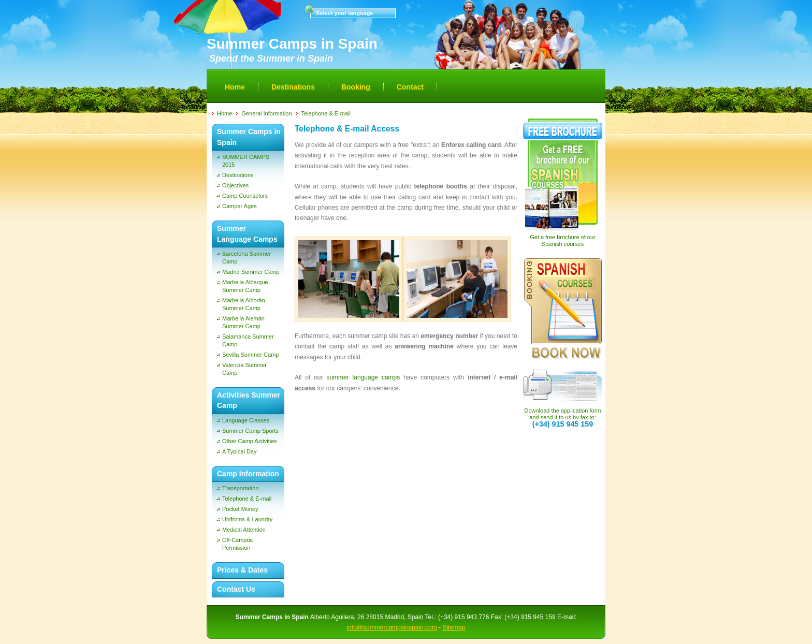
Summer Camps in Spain (292, 44)
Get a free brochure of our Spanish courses (563, 240)
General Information (266, 113)
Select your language (345, 13)
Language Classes (246, 420)
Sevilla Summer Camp (250, 355)
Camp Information (248, 474)
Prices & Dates (242, 570)
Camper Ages (240, 206)
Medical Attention (244, 530)
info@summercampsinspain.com (392, 627)
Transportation (241, 488)
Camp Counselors (245, 196)
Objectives (235, 185)
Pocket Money (240, 509)
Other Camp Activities (250, 441)
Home (235, 87)
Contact (410, 87)
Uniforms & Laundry (247, 519)
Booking (356, 87)
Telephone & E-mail (326, 113)
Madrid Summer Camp (251, 272)
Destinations (293, 87)
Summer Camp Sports (250, 431)
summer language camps (365, 377)
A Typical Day (239, 451)
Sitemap (454, 627)
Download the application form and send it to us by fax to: (563, 418)
